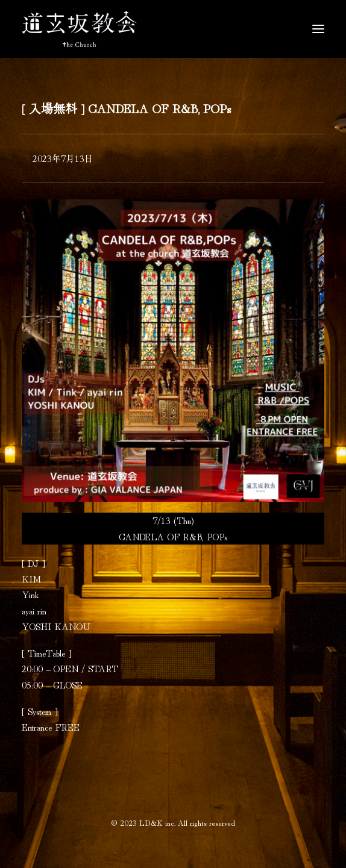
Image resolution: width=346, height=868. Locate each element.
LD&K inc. (157, 823)
